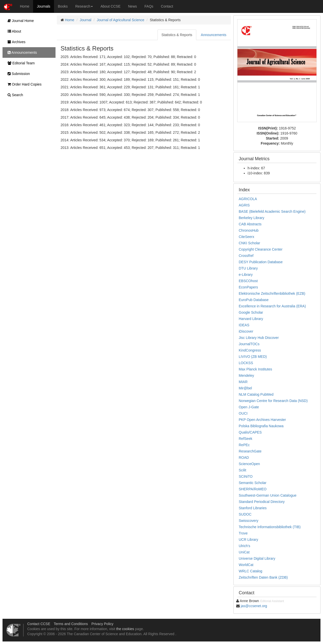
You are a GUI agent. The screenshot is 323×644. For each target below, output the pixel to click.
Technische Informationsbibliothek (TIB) (270, 527)
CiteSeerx (246, 237)
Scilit (243, 470)
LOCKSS (246, 363)
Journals (44, 6)
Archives (15, 42)
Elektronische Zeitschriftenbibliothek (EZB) (272, 293)
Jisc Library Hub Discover (259, 338)
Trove (243, 533)
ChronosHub (249, 230)
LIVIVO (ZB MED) (253, 357)
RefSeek (246, 439)
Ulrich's (244, 546)
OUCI (243, 413)
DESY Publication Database (261, 262)
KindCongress (250, 350)
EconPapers (248, 287)
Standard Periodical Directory (262, 502)
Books (63, 6)
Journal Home (19, 21)
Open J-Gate (249, 407)
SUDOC (245, 514)
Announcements (214, 35)
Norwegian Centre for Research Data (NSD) (273, 401)
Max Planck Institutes (255, 369)
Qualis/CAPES (250, 432)
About (13, 31)
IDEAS (244, 325)
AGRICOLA (248, 199)
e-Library (246, 275)
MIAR (243, 382)
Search (14, 95)
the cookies (125, 629)
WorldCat (246, 565)
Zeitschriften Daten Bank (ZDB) (263, 577)
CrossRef (246, 256)
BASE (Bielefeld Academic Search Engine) (272, 211)
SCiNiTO (246, 476)
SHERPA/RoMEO (253, 489)
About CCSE (110, 6)
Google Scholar (251, 312)
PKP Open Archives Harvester (262, 420)
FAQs (149, 6)
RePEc (244, 445)
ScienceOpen (249, 464)
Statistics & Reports (177, 35)
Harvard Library (251, 319)
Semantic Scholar (253, 483)
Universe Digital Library (257, 558)
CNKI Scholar (249, 243)
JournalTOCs (249, 344)
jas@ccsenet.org (254, 606)
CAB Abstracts (250, 224)
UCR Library (248, 540)
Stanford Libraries (253, 508)
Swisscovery (249, 521)
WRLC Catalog (250, 571)
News (133, 6)
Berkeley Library (251, 218)
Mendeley (246, 375)
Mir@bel (245, 388)
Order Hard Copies (23, 84)
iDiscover (246, 331)
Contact (167, 6)
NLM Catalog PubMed (256, 394)
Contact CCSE (39, 624)
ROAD (244, 458)
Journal (86, 20)
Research (84, 6)
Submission (17, 74)
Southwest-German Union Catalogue (268, 495)
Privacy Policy (102, 624)
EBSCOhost (248, 281)
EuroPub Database (254, 300)
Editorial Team (20, 63)
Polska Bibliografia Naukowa (261, 426)
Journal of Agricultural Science (121, 20)
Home (25, 6)
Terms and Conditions (71, 624)
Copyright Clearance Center (261, 249)
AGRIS (244, 205)
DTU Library (248, 268)
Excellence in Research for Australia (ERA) (272, 306)
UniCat (244, 552)
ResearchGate (250, 451)
